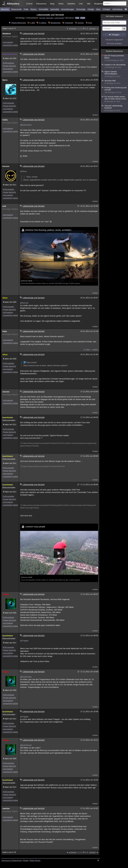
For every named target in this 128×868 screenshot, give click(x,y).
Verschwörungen (68, 9)
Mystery (34, 9)
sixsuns (6, 392)
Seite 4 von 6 (9, 28)
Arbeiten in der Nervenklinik (114, 66)
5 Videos (43, 23)
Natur (98, 9)
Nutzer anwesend (114, 16)
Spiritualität (55, 9)
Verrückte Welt (114, 82)
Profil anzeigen (8, 63)
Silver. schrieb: (30, 177)
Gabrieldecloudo (10, 54)
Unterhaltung (117, 9)
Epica (5, 80)
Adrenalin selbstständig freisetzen (114, 108)
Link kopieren (8, 42)
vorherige (73, 28)
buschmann (8, 417)
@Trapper (24, 641)
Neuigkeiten (99, 4)
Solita (5, 120)
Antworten (69, 23)
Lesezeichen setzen (10, 45)
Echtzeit (29, 4)
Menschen (5, 9)
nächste (92, 28)
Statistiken (71, 4)
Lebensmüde (59, 18)
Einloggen (116, 35)
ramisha (6, 808)
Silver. (5, 298)
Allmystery (13, 4)
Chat (81, 4)
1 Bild (33, 23)
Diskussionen (41, 4)
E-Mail (83, 18)
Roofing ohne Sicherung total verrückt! (114, 90)
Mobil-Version (35, 861)
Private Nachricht (9, 66)
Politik (26, 9)
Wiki (89, 4)
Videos (61, 4)
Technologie (81, 9)
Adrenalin (50, 18)
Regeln (26, 861)
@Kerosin (24, 303)
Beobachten (56, 23)
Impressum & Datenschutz (12, 861)
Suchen (81, 23)
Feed (77, 18)
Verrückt (42, 18)
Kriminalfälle (44, 9)
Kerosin (6, 166)
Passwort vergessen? (114, 40)
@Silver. (24, 171)
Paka (5, 331)
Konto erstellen (116, 44)
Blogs (52, 4)
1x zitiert (87, 350)
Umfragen (106, 9)
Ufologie (91, 9)
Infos (90, 23)
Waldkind (7, 34)
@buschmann (26, 125)
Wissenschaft (16, 9)
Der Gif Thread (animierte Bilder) (114, 58)
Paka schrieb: (30, 363)
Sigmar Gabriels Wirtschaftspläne (114, 74)
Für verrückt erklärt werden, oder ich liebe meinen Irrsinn (114, 99)
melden (95, 49)
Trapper (6, 594)
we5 (4, 206)
